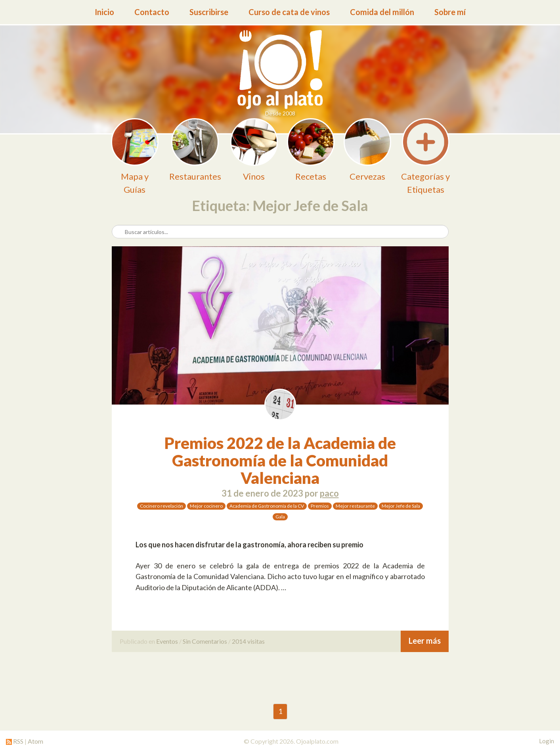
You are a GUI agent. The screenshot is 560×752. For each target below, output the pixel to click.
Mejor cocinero (206, 506)
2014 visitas (248, 641)
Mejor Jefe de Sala (401, 506)
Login (547, 741)
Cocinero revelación (162, 506)
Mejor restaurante (355, 506)
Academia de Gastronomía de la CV (267, 506)
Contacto (152, 12)
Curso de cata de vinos (289, 12)
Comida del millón (382, 12)
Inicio (104, 12)
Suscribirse (209, 12)
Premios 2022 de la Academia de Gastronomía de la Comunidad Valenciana (280, 460)
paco (329, 493)
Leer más (425, 641)
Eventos (167, 641)
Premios (320, 506)
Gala (280, 517)
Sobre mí (450, 12)
